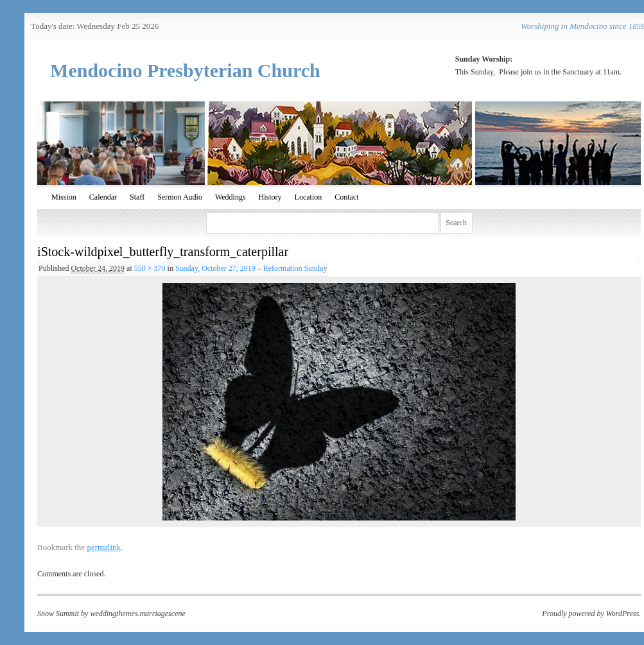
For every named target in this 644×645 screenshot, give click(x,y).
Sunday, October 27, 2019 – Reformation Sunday (251, 268)
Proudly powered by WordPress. (591, 614)
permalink (104, 547)
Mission (64, 197)
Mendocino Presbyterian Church (185, 70)
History (270, 197)
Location (309, 197)
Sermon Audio (180, 197)
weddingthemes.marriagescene (137, 614)
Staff (137, 197)
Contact (346, 197)
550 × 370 (150, 268)
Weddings (231, 197)
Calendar (103, 197)
